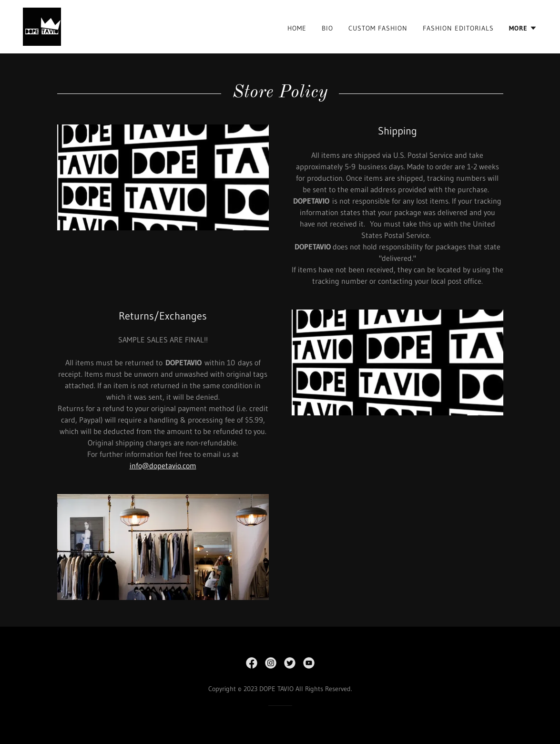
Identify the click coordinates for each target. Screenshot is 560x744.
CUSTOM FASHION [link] (378, 28)
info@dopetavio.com (163, 465)
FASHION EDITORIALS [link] (458, 28)
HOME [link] (297, 28)
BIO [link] (327, 28)
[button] (523, 28)
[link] (42, 26)
